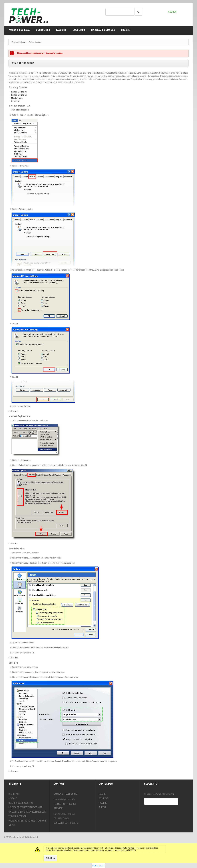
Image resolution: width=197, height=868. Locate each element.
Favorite (61, 30)
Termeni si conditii (17, 816)
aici (71, 850)
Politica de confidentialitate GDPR (25, 807)
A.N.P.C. (12, 825)
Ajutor (102, 807)
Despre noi (14, 794)
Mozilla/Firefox (17, 98)
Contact (13, 798)
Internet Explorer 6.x (19, 95)
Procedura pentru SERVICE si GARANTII (27, 821)
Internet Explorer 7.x (19, 92)
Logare (125, 30)
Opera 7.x (15, 101)
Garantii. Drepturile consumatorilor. (27, 812)
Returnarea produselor (21, 803)
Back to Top (13, 411)
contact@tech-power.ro (66, 823)
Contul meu (43, 30)
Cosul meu (79, 30)
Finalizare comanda (103, 30)
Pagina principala (19, 30)
